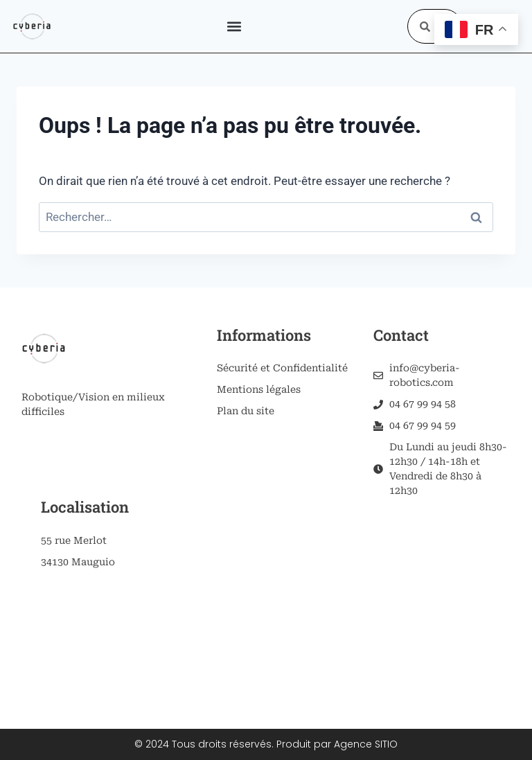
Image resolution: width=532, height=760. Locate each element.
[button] (234, 27)
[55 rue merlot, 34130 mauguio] (109, 638)
